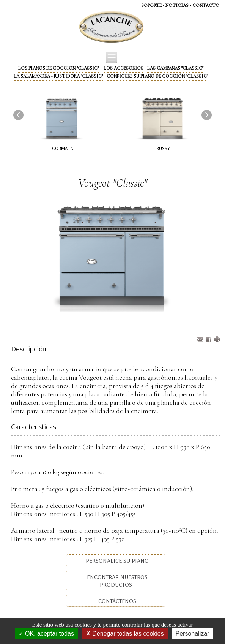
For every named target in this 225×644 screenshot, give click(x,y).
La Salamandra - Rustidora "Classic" (58, 76)
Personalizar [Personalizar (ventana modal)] (192, 634)
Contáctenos (116, 601)
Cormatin (63, 148)
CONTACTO (206, 5)
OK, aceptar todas (46, 634)
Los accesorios (124, 68)
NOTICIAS (177, 5)
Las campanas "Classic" (175, 68)
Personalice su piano (116, 560)
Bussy (163, 148)
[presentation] (18, 115)
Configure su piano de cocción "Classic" (157, 76)
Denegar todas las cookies (125, 634)
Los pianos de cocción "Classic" (58, 68)
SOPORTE (151, 5)
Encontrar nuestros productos (116, 581)
